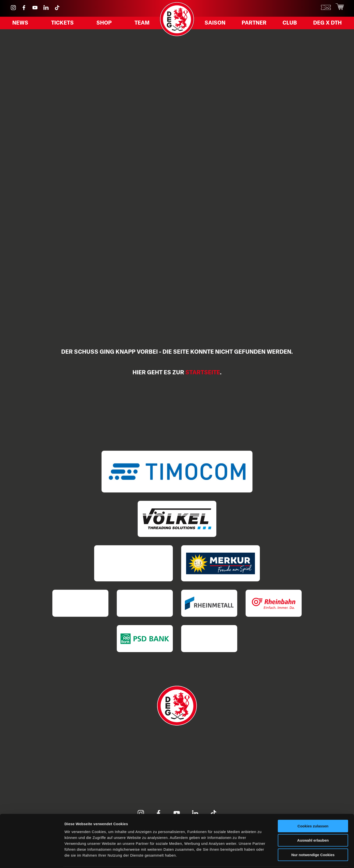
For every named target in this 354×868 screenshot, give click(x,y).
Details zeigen (261, 858)
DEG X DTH (324, 24)
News (22, 24)
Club (289, 24)
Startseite (203, 372)
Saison (218, 24)
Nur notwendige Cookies (313, 837)
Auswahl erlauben (313, 822)
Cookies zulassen (313, 808)
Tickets (63, 24)
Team (140, 24)
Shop (104, 24)
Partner (255, 24)
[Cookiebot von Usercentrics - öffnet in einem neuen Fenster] (32, 858)
